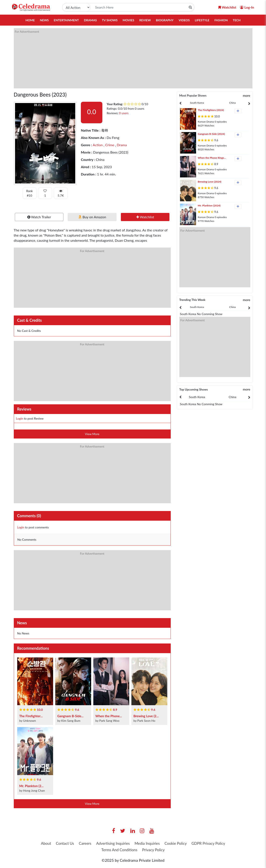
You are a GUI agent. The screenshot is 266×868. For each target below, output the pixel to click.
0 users (124, 113)
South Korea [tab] (197, 103)
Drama (121, 145)
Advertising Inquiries (132, 843)
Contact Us (82, 843)
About (62, 843)
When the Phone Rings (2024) (211, 158)
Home (30, 20)
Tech (237, 20)
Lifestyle (202, 20)
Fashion (221, 20)
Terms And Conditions (139, 850)
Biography (165, 20)
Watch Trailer (39, 217)
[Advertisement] (133, 58)
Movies (128, 20)
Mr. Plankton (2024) (209, 205)
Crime (109, 145)
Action (98, 145)
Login (20, 418)
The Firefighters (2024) (211, 110)
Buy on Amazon (92, 217)
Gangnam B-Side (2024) (211, 134)
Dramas (90, 20)
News (44, 20)
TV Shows (110, 20)
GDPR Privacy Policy (98, 850)
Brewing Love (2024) (210, 182)
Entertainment (66, 20)
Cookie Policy (197, 843)
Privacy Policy (174, 850)
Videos (184, 20)
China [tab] (232, 103)
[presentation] (197, 103)
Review (145, 20)
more (247, 95)
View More (92, 434)
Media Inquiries (168, 843)
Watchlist (145, 217)
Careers (103, 843)
